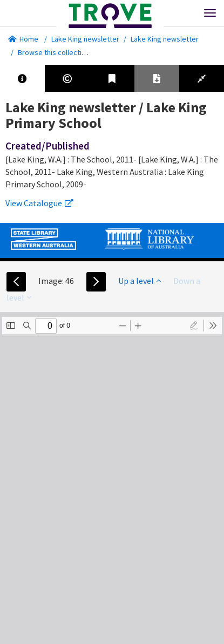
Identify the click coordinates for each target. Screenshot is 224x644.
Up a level (140, 281)
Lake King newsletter (85, 39)
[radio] (194, 326)
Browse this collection (57, 52)
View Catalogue (39, 203)
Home (23, 39)
